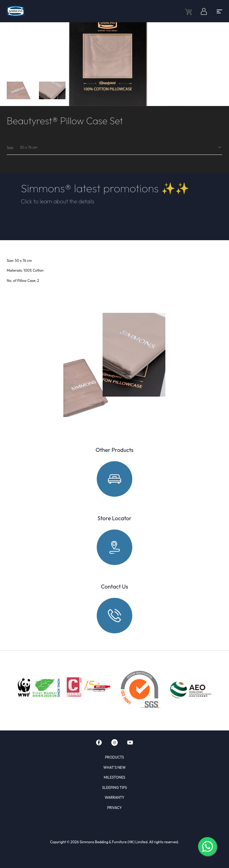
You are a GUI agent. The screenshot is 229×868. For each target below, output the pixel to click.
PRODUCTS (114, 757)
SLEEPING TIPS (114, 787)
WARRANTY (115, 797)
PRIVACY (114, 808)
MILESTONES (115, 777)
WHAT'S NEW (114, 767)
